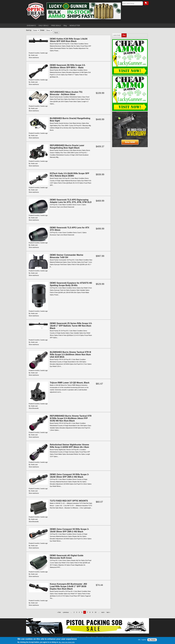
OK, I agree (142, 640)
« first (59, 612)
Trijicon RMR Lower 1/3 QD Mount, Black (70, 383)
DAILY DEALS (44, 26)
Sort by (29, 30)
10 (96, 612)
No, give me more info (67, 642)
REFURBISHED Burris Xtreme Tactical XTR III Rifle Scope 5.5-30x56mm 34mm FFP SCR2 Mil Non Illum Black (71, 418)
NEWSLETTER (75, 26)
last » (108, 612)
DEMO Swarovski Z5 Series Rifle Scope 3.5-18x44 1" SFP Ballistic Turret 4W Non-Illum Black (71, 326)
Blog (65, 26)
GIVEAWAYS (31, 26)
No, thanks (152, 640)
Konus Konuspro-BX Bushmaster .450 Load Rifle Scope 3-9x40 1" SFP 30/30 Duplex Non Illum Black (68, 586)
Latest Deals (117, 35)
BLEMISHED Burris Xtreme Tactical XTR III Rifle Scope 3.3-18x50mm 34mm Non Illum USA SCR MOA (71, 355)
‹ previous (66, 612)
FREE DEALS (56, 26)
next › (103, 612)
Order (42, 30)
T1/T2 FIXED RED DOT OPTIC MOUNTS (69, 501)
